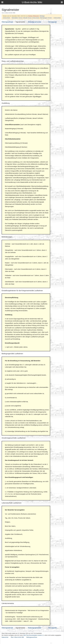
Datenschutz (5, 637)
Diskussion (36, 16)
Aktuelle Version (28, 18)
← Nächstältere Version (16, 18)
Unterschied (6, 18)
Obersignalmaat (7, 22)
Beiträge (42, 16)
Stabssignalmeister (35, 22)
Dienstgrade (52, 22)
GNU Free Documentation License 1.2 (33, 635)
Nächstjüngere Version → (47, 18)
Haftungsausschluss (32, 637)
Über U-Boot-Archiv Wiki (17, 637)
